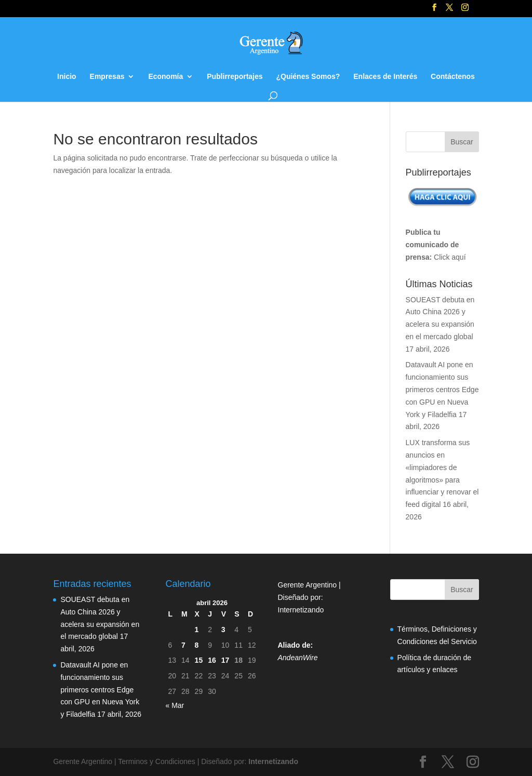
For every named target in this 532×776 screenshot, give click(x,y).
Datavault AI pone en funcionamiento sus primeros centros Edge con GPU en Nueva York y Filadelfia (442, 389)
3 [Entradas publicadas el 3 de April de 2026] (223, 630)
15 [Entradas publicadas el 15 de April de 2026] (199, 660)
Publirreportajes (235, 77)
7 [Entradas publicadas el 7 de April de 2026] (183, 645)
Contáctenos (453, 77)
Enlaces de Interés (385, 77)
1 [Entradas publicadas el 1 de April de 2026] (197, 630)
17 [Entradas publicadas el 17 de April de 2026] (225, 660)
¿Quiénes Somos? (308, 77)
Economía (165, 77)
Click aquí (450, 257)
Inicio (67, 77)
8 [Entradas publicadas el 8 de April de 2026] (197, 645)
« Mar (175, 705)
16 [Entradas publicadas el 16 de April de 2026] (212, 660)
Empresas (107, 77)
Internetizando (301, 610)
